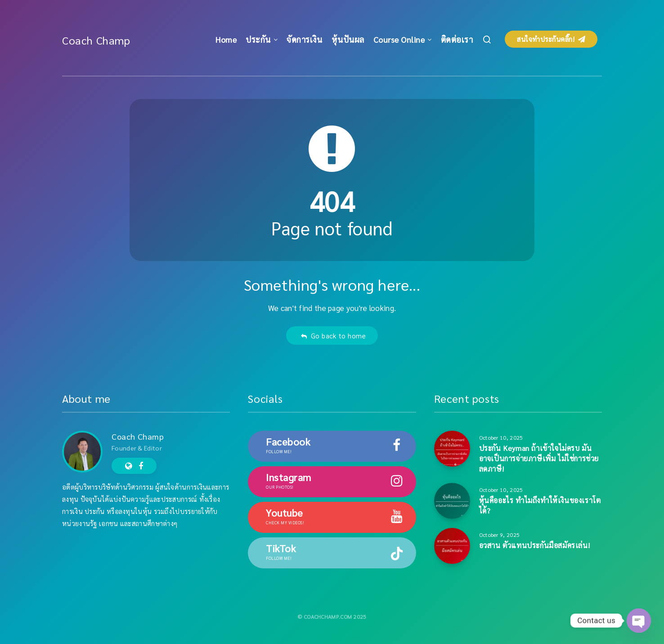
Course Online (399, 39)
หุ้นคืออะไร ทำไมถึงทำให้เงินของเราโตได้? (540, 505)
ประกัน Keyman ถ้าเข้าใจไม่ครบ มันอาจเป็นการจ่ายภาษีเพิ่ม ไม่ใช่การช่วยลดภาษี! (539, 458)
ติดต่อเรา (457, 39)
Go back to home (333, 336)
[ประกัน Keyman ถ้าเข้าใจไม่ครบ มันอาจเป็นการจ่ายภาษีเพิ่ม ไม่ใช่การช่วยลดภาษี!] (452, 449)
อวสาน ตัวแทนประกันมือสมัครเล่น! (535, 545)
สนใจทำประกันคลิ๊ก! (551, 39)
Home (226, 39)
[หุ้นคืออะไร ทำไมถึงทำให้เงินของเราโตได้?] (452, 501)
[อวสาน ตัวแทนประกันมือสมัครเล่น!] (452, 546)
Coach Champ (96, 40)
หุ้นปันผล (348, 39)
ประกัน (258, 39)
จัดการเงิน (304, 39)
